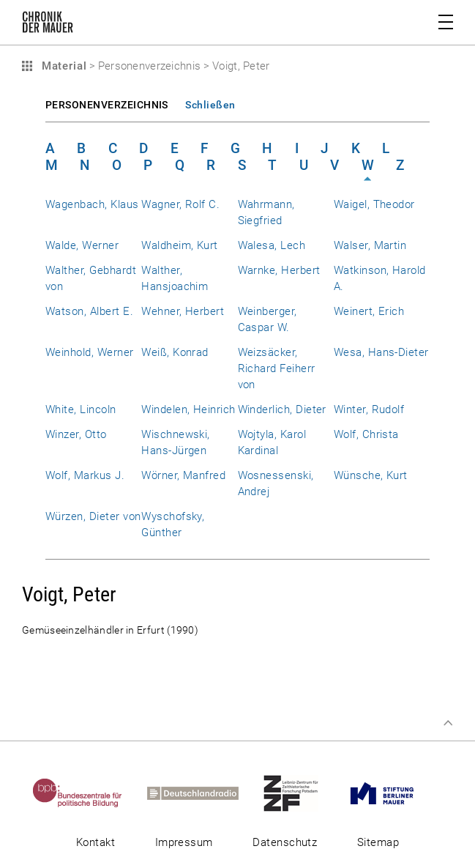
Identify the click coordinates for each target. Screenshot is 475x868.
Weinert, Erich (369, 311)
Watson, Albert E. (89, 311)
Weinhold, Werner (90, 352)
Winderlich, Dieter (282, 409)
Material (62, 66)
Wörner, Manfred (183, 475)
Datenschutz (285, 842)
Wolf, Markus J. (85, 475)
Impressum (184, 842)
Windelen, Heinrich (188, 409)
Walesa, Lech (272, 245)
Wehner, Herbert (183, 311)
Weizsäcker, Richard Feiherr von (277, 368)
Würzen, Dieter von (93, 516)
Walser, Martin (370, 245)
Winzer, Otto (76, 434)
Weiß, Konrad (175, 352)
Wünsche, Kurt (371, 475)
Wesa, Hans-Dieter (381, 352)
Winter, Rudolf (369, 409)
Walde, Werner (82, 245)
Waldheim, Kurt (180, 245)
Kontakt (96, 842)
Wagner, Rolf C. (180, 204)
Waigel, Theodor (374, 204)
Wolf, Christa (366, 434)
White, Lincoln (81, 409)
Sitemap (378, 842)
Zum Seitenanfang (448, 723)
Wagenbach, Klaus (92, 204)
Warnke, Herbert (279, 270)
